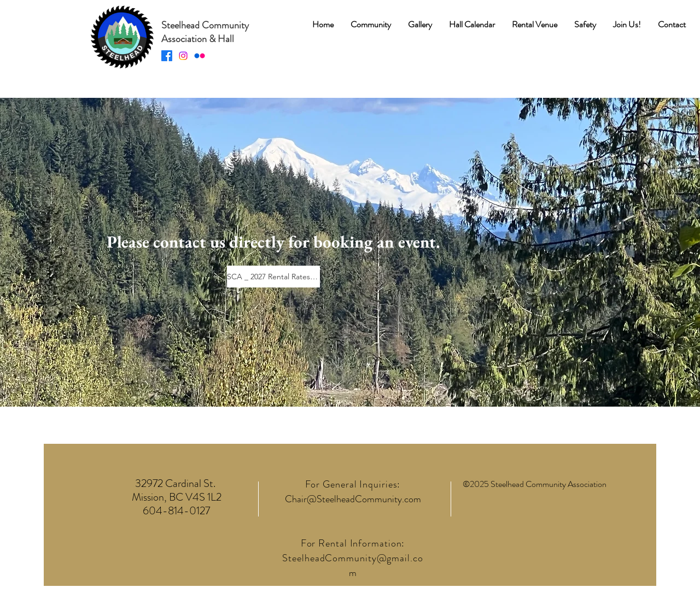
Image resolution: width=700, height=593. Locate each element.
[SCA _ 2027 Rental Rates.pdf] (273, 277)
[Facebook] (167, 56)
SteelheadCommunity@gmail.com (352, 565)
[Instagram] (183, 56)
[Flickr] (200, 56)
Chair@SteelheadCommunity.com (353, 499)
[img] (122, 69)
